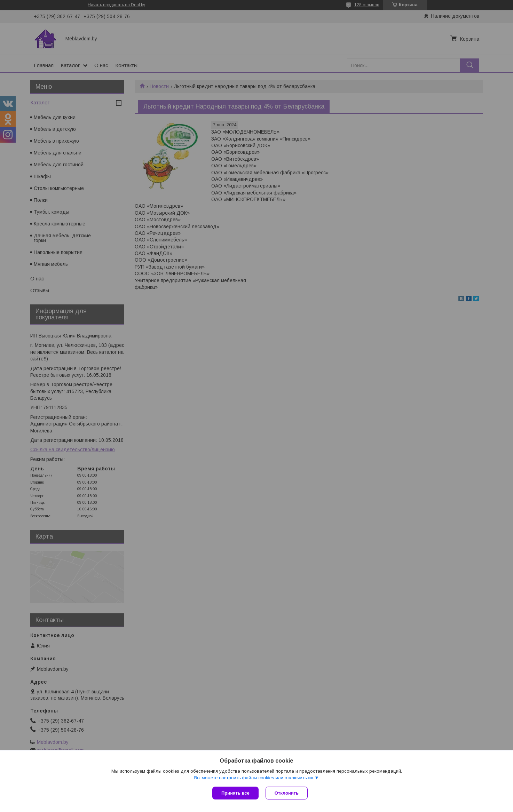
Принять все (235, 793)
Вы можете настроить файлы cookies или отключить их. (254, 778)
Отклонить (287, 793)
